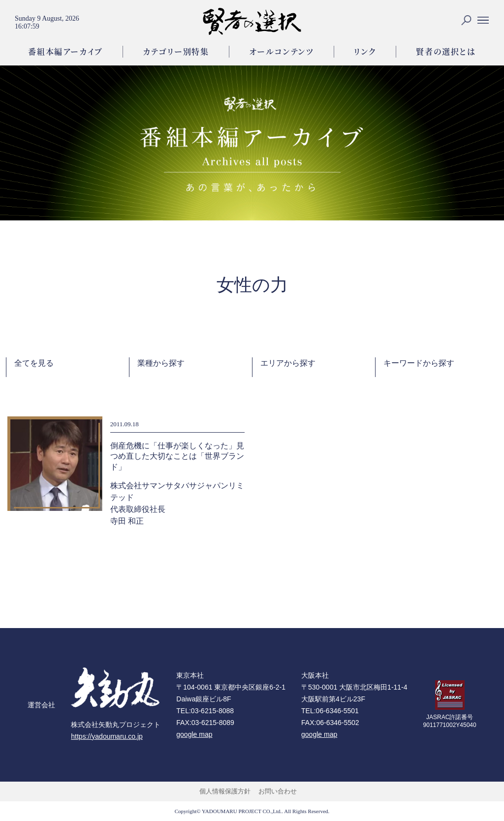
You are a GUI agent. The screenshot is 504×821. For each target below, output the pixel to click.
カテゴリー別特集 (176, 51)
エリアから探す (288, 363)
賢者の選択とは (446, 51)
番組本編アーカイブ (65, 51)
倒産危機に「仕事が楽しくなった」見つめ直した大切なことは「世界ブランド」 (177, 456)
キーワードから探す (419, 363)
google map (194, 734)
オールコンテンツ (282, 51)
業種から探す (161, 363)
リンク (365, 51)
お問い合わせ (278, 791)
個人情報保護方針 (225, 791)
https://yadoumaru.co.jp (107, 736)
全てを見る (34, 363)
